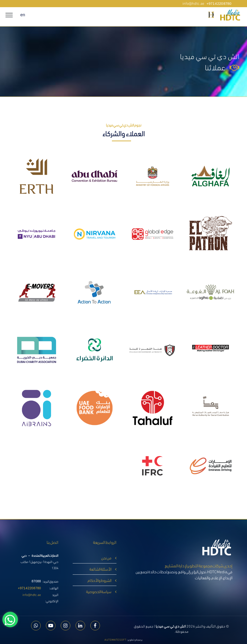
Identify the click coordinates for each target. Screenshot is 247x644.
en (23, 15)
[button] (211, 15)
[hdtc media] (242, 15)
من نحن (106, 558)
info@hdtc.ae (32, 594)
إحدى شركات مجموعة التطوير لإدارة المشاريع (199, 565)
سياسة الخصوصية (99, 591)
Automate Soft (115, 639)
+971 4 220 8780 (30, 588)
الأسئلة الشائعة (100, 569)
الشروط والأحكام (99, 580)
